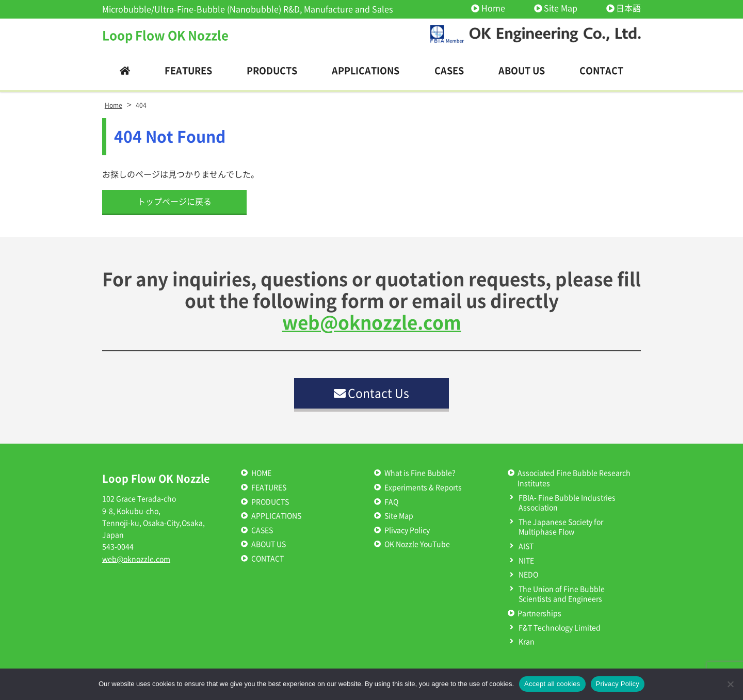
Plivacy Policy (407, 530)
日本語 (628, 8)
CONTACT (268, 559)
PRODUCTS (270, 502)
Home (493, 8)
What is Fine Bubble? (420, 473)
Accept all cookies (552, 684)
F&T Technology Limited (560, 628)
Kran (527, 642)
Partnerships (539, 613)
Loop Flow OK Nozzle (165, 36)
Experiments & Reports (423, 487)
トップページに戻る (174, 202)
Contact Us (372, 393)
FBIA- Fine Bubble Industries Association (567, 503)
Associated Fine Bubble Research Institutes (574, 478)
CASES (262, 530)
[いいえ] (730, 684)
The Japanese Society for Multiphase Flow (561, 527)
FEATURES (269, 487)
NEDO (528, 575)
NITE (526, 561)
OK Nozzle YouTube (417, 544)
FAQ (391, 502)
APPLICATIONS (276, 516)
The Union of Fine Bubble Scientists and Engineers (562, 594)
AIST (526, 546)
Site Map (561, 8)
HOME (261, 473)
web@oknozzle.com (372, 323)
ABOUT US (269, 544)
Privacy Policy (618, 684)
